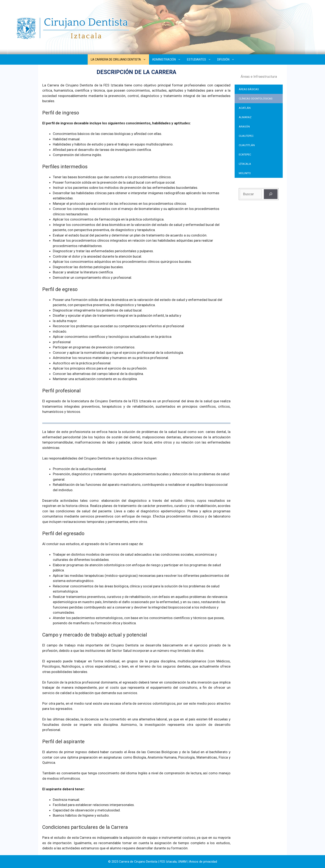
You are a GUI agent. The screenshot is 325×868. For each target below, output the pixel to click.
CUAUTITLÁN (247, 145)
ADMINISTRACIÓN (168, 59)
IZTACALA (245, 164)
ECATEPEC (245, 155)
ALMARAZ (245, 117)
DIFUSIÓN (227, 59)
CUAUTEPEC (246, 136)
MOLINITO (245, 173)
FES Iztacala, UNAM (173, 862)
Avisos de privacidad (203, 862)
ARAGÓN (244, 127)
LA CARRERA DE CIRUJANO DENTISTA (120, 59)
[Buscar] (271, 194)
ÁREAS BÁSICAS (249, 89)
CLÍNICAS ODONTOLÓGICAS (256, 99)
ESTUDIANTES (201, 59)
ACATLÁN (245, 108)
